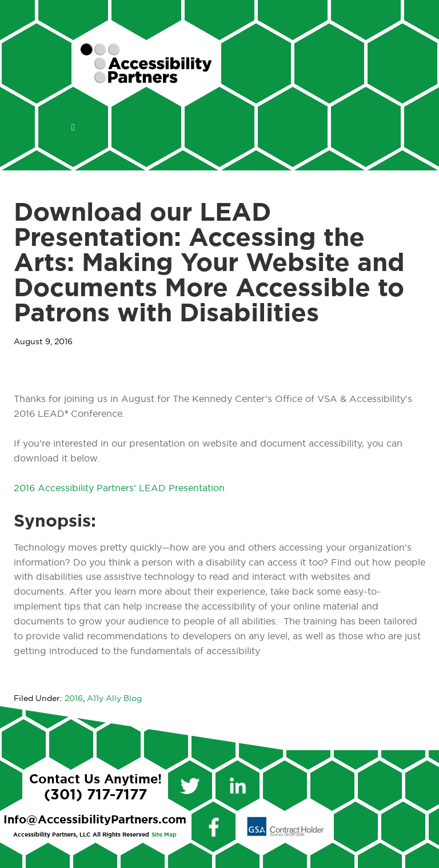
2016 (74, 699)
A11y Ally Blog (114, 699)
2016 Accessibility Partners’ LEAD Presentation (119, 488)
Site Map (164, 835)
